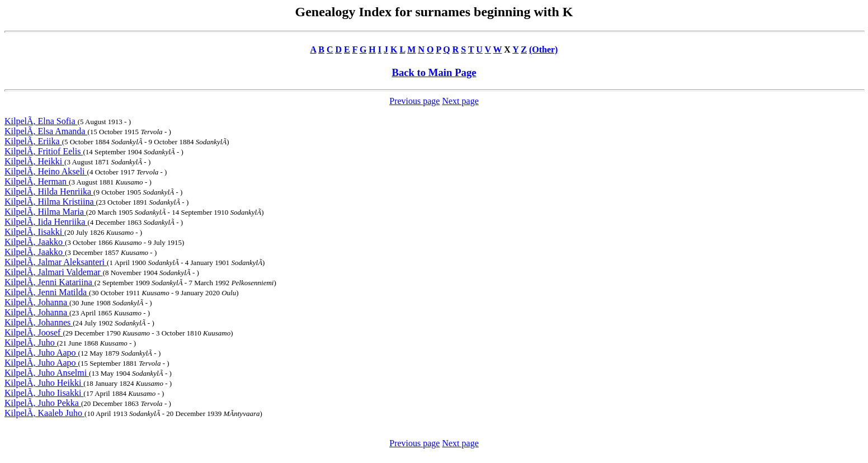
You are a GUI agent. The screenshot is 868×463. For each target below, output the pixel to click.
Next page (460, 101)
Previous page (414, 101)
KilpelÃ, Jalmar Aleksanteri (56, 262)
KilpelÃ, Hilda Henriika (49, 192)
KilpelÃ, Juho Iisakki (44, 393)
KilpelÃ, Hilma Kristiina (50, 202)
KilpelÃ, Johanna (37, 302)
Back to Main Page (434, 72)
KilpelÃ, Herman (37, 181)
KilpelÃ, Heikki (34, 161)
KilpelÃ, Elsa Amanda (46, 131)
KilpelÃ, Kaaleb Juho (44, 413)
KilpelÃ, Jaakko (35, 242)
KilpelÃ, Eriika (33, 141)
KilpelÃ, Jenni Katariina (49, 282)
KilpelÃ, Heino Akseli (46, 171)
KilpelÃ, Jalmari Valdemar (54, 272)
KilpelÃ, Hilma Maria (45, 212)
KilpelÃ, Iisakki (34, 232)
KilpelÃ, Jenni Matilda (47, 292)
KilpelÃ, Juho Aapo (41, 353)
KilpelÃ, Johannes (39, 322)
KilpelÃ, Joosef (34, 332)
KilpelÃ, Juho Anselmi (47, 373)
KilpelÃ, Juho (31, 342)
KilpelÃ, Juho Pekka (43, 403)
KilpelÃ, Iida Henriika (46, 222)
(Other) (544, 49)
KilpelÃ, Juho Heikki (44, 383)
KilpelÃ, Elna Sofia (41, 121)
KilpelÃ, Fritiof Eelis (44, 151)
